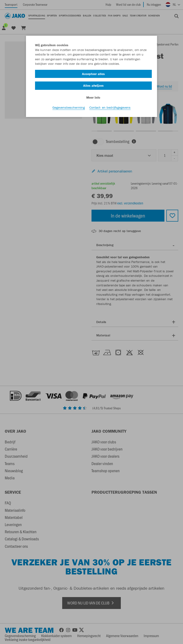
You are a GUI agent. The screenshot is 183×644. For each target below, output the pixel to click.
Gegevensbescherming (69, 107)
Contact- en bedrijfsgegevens (110, 107)
